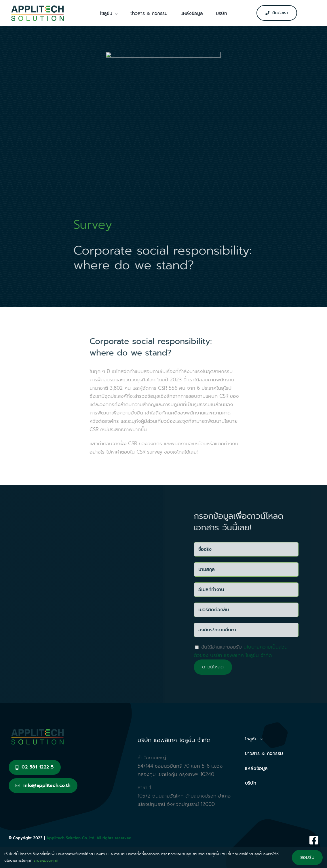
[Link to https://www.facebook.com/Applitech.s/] (314, 840)
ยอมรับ (307, 857)
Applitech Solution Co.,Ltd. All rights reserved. (89, 838)
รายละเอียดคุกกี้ (46, 860)
